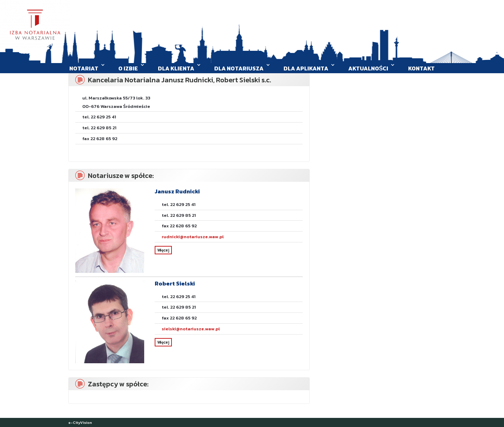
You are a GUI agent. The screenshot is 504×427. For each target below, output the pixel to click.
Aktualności (368, 68)
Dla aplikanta (306, 68)
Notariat (84, 68)
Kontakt (421, 68)
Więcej (163, 250)
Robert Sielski (175, 283)
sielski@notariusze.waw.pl (191, 329)
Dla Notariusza (239, 68)
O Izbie (128, 68)
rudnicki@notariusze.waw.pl (193, 237)
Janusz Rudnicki (177, 191)
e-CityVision (80, 422)
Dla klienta (176, 68)
